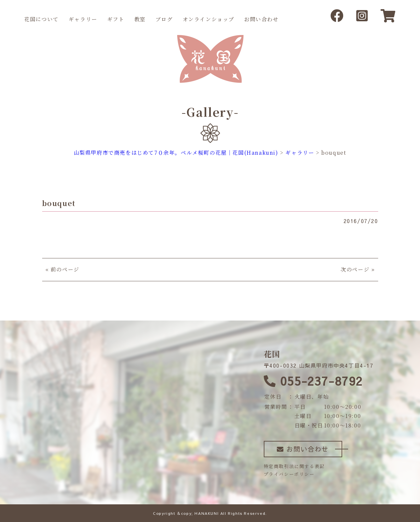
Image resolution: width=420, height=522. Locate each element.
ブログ (164, 19)
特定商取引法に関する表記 (294, 466)
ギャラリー (83, 19)
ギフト (116, 19)
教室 (140, 19)
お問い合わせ (261, 19)
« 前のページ (62, 269)
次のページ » (358, 269)
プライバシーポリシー (289, 474)
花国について (42, 19)
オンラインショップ (209, 19)
